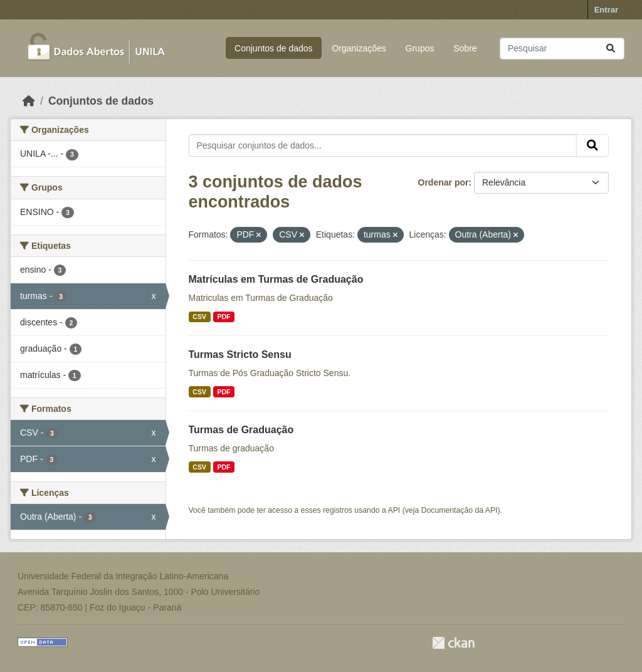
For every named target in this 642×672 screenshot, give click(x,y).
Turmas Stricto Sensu (240, 354)
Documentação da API (460, 510)
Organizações (359, 48)
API (394, 510)
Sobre (465, 48)
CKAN (453, 643)
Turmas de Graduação (241, 430)
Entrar (606, 10)
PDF (224, 317)
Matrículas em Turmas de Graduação (276, 279)
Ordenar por (444, 182)
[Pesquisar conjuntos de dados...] (562, 49)
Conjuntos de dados (274, 48)
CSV (199, 317)
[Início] (29, 101)
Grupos (420, 48)
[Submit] (611, 49)
